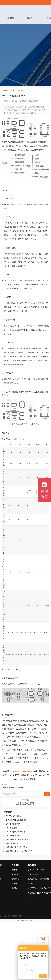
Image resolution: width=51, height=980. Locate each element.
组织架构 (15, 888)
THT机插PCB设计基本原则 (12, 788)
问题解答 (21, 90)
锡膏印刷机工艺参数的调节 (16, 847)
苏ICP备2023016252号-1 (25, 921)
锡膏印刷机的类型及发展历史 (17, 839)
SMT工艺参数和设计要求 (16, 832)
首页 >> (14, 90)
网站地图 (18, 916)
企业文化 (15, 879)
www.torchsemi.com (23, 771)
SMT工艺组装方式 (13, 824)
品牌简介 (15, 870)
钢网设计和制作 (12, 843)
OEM (31, 775)
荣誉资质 (15, 874)
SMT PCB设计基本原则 (15, 816)
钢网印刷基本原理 (13, 836)
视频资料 (15, 884)
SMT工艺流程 (11, 828)
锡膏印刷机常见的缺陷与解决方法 (19, 851)
